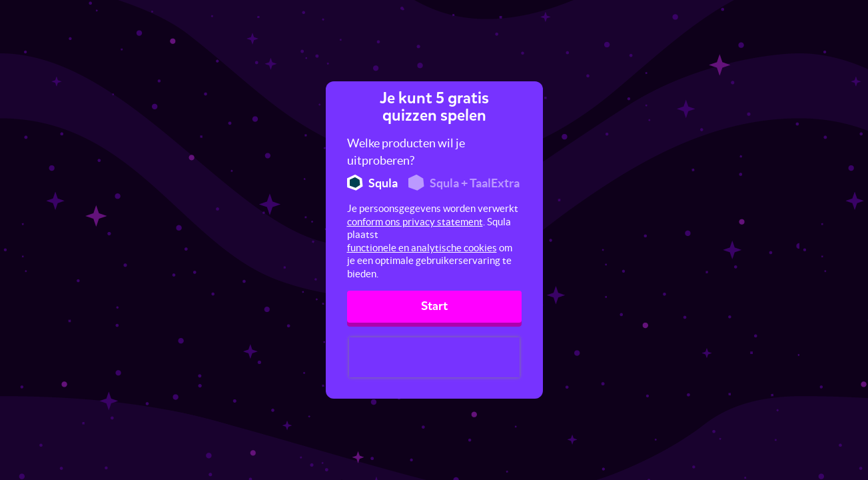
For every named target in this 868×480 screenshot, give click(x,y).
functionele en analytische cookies (422, 248)
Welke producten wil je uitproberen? (406, 152)
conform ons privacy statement (415, 222)
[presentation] (434, 357)
